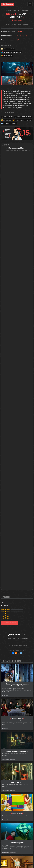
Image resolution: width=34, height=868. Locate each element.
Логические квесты (8, 49)
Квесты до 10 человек (9, 123)
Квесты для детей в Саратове (11, 52)
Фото (8, 24)
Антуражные (6, 120)
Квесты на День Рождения (22, 120)
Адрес (20, 24)
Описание (14, 24)
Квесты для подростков (23, 117)
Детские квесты (7, 117)
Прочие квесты (7, 56)
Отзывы (25, 24)
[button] (31, 64)
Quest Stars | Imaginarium (17, 11)
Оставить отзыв (10, 623)
